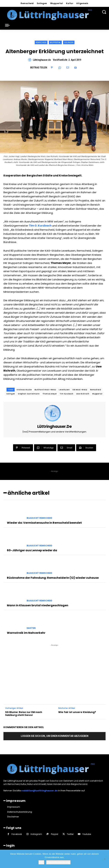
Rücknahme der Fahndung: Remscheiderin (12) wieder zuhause (53, 578)
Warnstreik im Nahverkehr (26, 633)
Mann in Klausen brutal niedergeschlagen (38, 605)
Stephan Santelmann (29, 394)
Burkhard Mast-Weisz (45, 390)
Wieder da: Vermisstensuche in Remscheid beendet (44, 523)
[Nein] (105, 859)
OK (41, 862)
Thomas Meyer (50, 394)
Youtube (87, 834)
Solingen (69, 42)
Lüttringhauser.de (42, 60)
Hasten (31, 628)
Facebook (17, 834)
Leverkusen (64, 390)
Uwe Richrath (83, 394)
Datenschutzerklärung (58, 862)
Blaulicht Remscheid (39, 518)
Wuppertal (55, 42)
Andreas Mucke (24, 390)
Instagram (36, 834)
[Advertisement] (55, 668)
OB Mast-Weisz (80, 390)
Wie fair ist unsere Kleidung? (77, 712)
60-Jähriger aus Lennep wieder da (32, 550)
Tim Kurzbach (67, 394)
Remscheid (41, 42)
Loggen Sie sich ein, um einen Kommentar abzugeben (55, 736)
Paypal (55, 834)
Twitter (70, 834)
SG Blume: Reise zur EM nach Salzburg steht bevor (24, 714)
